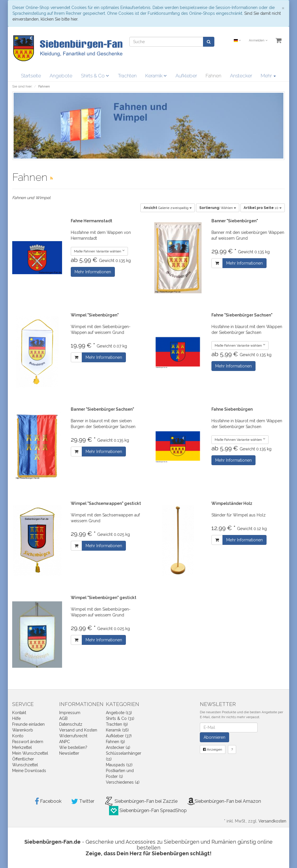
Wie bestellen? (73, 747)
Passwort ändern (28, 742)
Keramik (156, 76)
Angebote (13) (119, 713)
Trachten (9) (117, 724)
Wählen (218, 208)
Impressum (70, 713)
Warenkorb (23, 730)
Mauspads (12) (119, 765)
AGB (63, 718)
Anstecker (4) (118, 747)
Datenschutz (71, 724)
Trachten (127, 76)
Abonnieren (214, 737)
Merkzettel (22, 747)
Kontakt (19, 713)
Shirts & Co (95, 76)
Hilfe (16, 718)
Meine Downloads (29, 771)
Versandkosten (272, 821)
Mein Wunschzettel (30, 753)
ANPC (65, 742)
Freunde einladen (28, 724)
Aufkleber (186, 76)
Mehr (268, 76)
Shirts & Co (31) (120, 718)
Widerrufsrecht (73, 736)
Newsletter (69, 753)
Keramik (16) (117, 730)
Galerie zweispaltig (168, 208)
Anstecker (241, 76)
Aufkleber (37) (119, 736)
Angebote (61, 76)
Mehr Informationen (93, 272)
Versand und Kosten (78, 730)
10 (263, 208)
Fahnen (213, 76)
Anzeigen (213, 749)
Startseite (31, 76)
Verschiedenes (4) (123, 782)
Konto (18, 736)
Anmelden (258, 40)
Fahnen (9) (115, 742)
